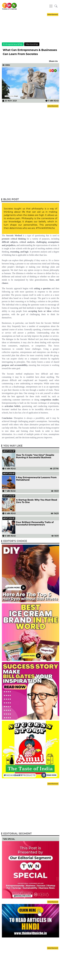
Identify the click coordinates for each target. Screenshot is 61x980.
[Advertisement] (30, 30)
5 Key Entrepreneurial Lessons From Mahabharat (36, 479)
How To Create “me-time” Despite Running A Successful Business (35, 456)
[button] (56, 6)
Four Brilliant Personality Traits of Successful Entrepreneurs (35, 524)
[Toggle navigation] (51, 6)
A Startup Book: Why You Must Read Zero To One (37, 501)
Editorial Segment (18, 834)
